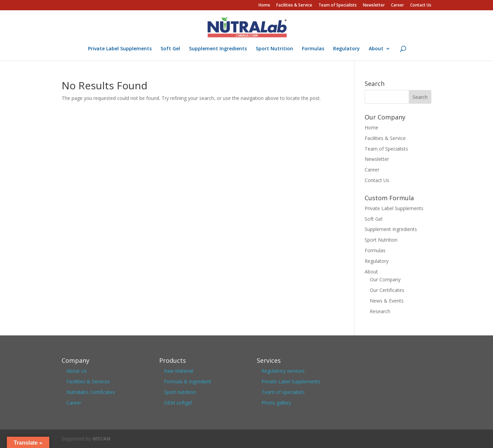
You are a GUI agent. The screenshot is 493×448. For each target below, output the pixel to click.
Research (380, 311)
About (376, 49)
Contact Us (421, 5)
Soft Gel (170, 49)
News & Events (387, 301)
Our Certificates (387, 290)
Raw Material (179, 371)
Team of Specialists (338, 5)
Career (397, 5)
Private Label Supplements (120, 49)
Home (264, 5)
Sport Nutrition (274, 49)
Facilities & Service (294, 5)
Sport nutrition (180, 392)
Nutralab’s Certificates (91, 392)
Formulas (313, 49)
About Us (77, 371)
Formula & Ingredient (188, 381)
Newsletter (374, 5)
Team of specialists (283, 392)
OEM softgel (178, 403)
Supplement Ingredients (218, 49)
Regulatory (346, 49)
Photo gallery (276, 403)
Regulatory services (283, 371)
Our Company (385, 279)
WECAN (101, 439)
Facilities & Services (88, 381)
